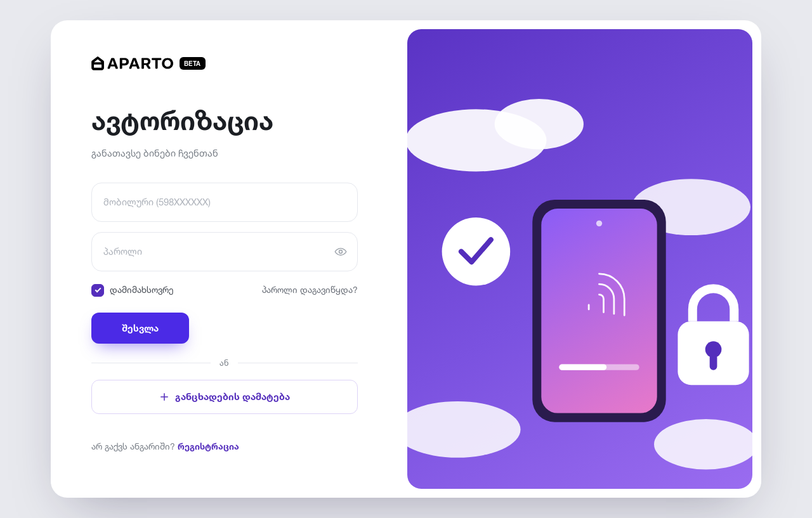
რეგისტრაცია (208, 446)
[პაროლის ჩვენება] (341, 252)
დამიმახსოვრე (133, 290)
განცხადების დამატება (224, 397)
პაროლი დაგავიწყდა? (310, 289)
